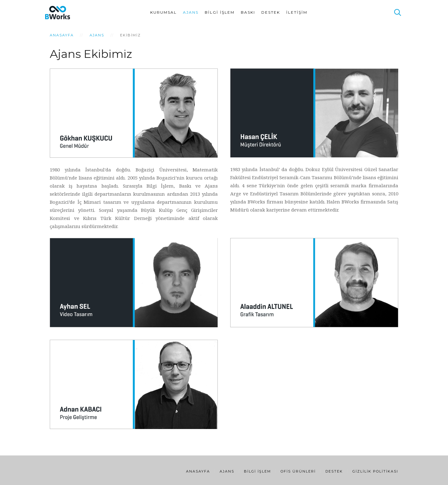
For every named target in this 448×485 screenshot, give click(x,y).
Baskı (248, 12)
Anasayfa (62, 35)
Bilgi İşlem (220, 12)
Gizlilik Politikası (375, 471)
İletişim (297, 12)
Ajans (191, 12)
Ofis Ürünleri (298, 471)
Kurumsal (163, 12)
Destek (271, 12)
